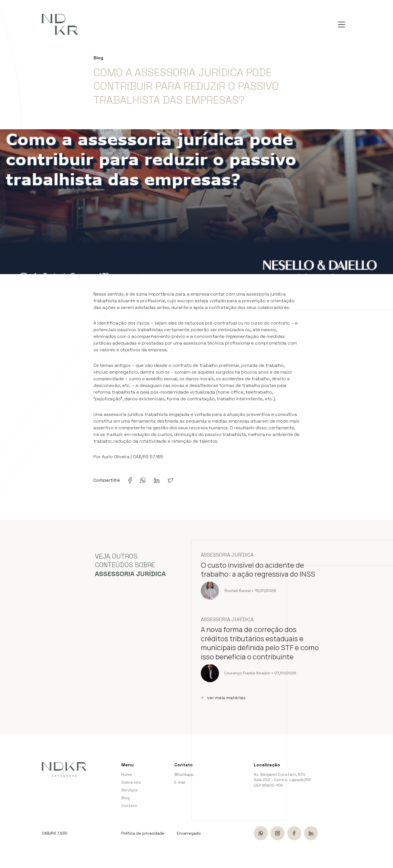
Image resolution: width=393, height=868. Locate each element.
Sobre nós (131, 782)
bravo (386, 861)
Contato (129, 806)
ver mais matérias (223, 698)
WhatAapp (183, 774)
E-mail (180, 782)
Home (127, 774)
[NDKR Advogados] (60, 24)
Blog (126, 798)
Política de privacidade (143, 833)
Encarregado (189, 833)
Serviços (130, 790)
